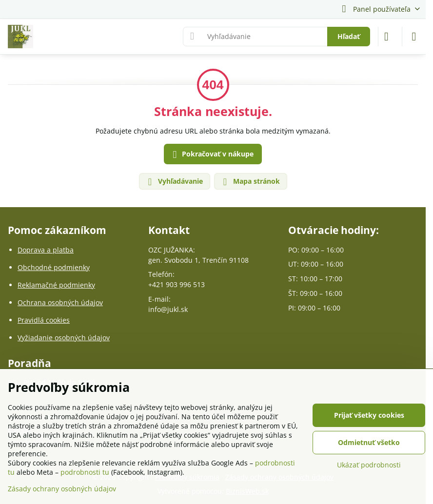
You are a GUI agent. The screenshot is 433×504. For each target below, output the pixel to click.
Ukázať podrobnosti (369, 465)
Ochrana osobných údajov (60, 302)
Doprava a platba (46, 250)
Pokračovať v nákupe (212, 155)
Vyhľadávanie (174, 182)
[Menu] (414, 37)
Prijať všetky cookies (369, 415)
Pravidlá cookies (44, 320)
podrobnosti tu (85, 472)
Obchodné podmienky (54, 267)
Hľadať (349, 36)
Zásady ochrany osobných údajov (62, 489)
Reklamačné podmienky (56, 285)
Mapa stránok (250, 182)
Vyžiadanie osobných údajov (64, 338)
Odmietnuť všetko (369, 442)
